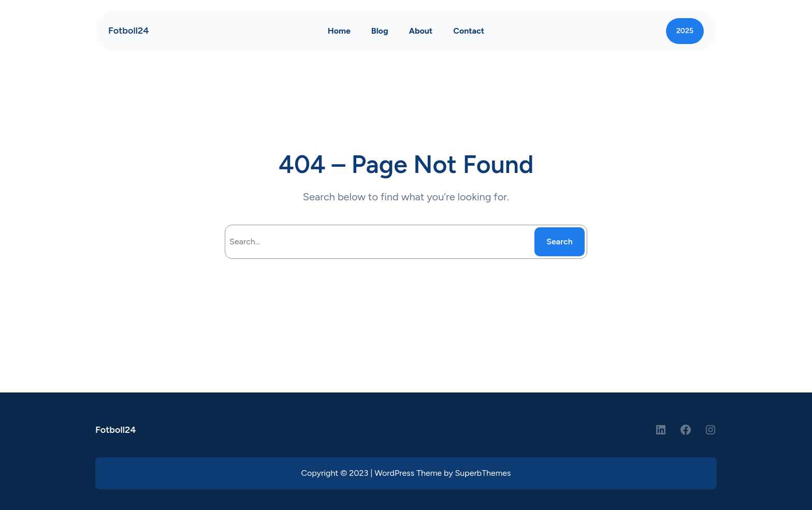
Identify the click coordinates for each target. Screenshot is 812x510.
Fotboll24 (129, 31)
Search (560, 242)
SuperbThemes (483, 473)
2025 (685, 31)
